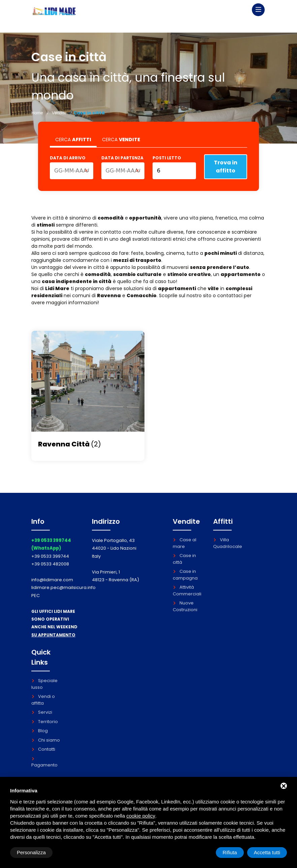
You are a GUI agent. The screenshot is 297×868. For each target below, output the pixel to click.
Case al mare (185, 543)
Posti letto (167, 158)
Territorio (45, 722)
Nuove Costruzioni (185, 606)
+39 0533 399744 (50, 556)
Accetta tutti (267, 852)
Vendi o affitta (43, 700)
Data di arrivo (68, 158)
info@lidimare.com (52, 580)
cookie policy (141, 816)
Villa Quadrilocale (228, 543)
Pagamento (44, 762)
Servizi (42, 712)
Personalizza (31, 852)
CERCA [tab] (73, 140)
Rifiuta (230, 852)
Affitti (223, 521)
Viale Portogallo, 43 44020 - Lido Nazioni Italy (114, 548)
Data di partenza (122, 158)
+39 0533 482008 (50, 564)
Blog (40, 731)
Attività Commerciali (187, 590)
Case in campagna (185, 575)
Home (37, 113)
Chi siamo (46, 740)
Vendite (59, 113)
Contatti (43, 749)
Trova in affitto (226, 167)
